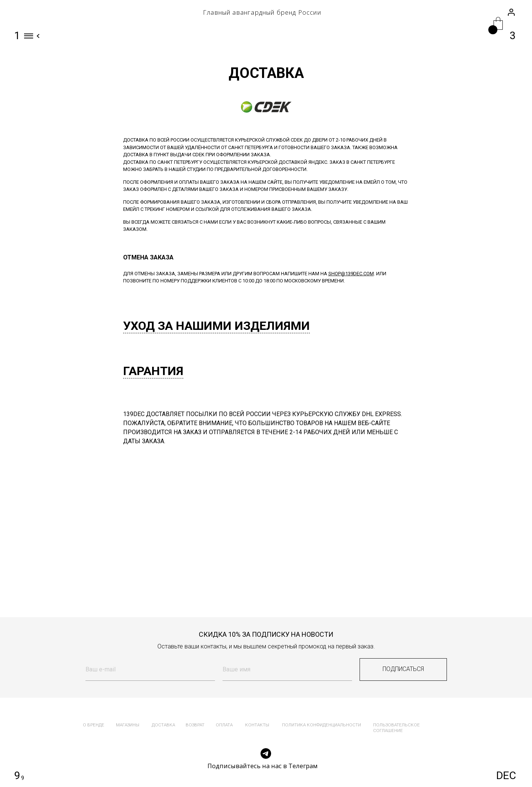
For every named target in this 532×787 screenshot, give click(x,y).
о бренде (94, 725)
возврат (195, 725)
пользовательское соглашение (396, 728)
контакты (257, 725)
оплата (224, 725)
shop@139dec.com (351, 274)
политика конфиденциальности (322, 725)
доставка (163, 725)
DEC (506, 776)
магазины (128, 725)
